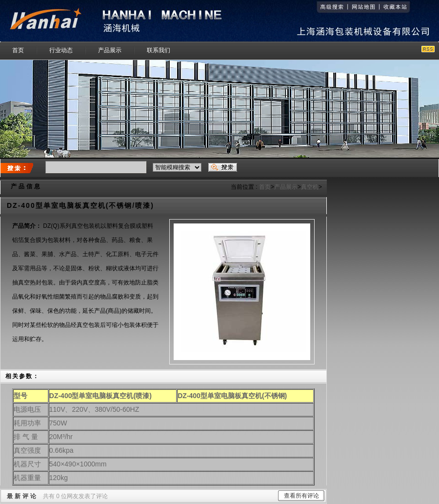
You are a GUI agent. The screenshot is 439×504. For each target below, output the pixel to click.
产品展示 (110, 50)
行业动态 (61, 50)
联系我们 (159, 50)
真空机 (310, 187)
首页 (265, 187)
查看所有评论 (301, 496)
